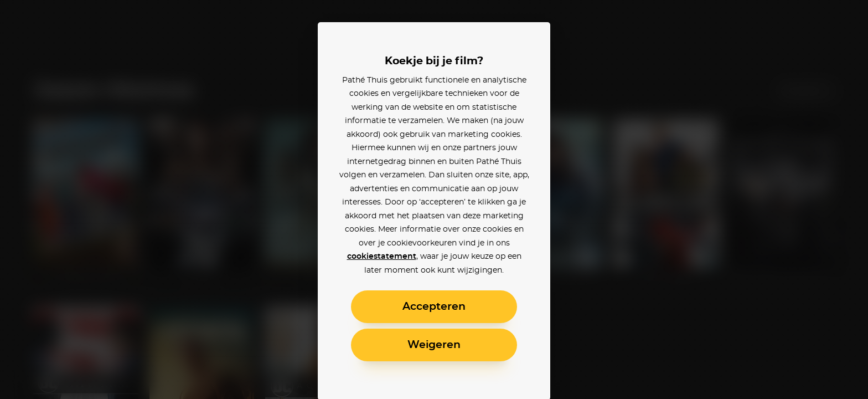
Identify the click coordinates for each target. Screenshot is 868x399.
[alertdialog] (434, 199)
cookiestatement (382, 257)
